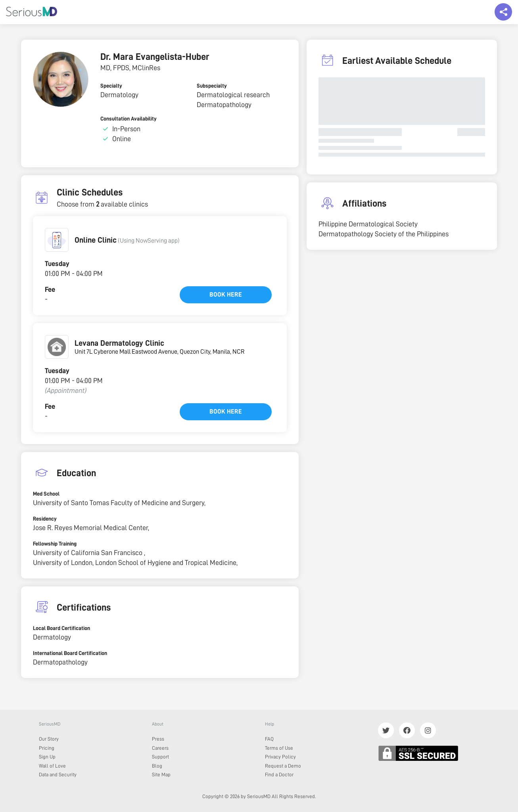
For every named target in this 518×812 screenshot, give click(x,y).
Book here (226, 295)
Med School (46, 494)
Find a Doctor (279, 775)
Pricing (47, 748)
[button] (57, 240)
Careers (160, 748)
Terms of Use (279, 748)
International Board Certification (70, 653)
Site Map (161, 775)
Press (158, 739)
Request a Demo (283, 766)
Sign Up (47, 757)
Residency (45, 519)
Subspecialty (212, 86)
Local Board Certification (61, 628)
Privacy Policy (280, 757)
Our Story (49, 739)
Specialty (111, 86)
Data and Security (58, 775)
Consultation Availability (129, 119)
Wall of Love (52, 766)
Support (160, 757)
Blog (157, 766)
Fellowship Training (55, 544)
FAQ (269, 739)
